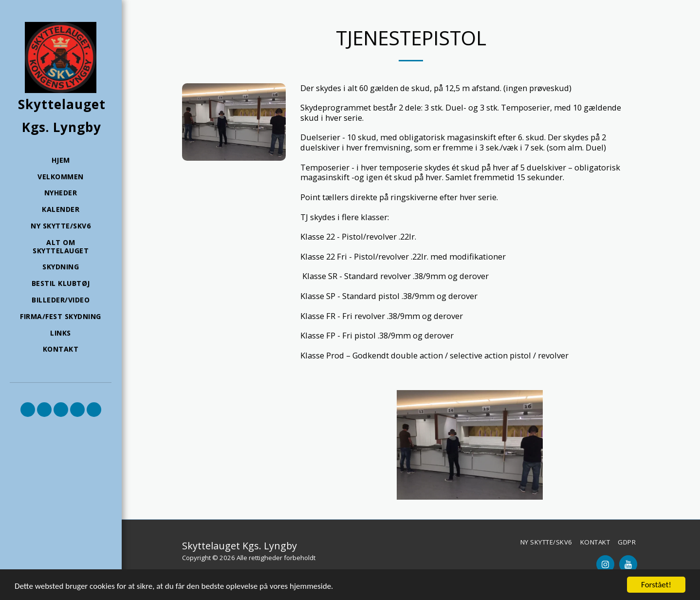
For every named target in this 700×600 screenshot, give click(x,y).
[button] (28, 410)
